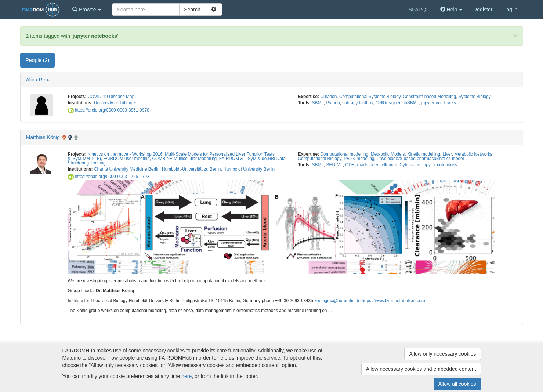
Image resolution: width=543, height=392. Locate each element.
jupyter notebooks (439, 103)
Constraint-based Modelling (429, 97)
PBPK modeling (359, 159)
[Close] (515, 35)
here (187, 376)
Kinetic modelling (424, 154)
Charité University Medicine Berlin (127, 169)
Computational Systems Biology (370, 97)
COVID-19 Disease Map (111, 97)
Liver (447, 154)
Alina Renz (39, 80)
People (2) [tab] (38, 60)
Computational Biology (320, 159)
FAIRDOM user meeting (127, 159)
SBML (318, 103)
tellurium (389, 165)
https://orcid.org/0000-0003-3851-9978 (109, 110)
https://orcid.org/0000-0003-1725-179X (109, 177)
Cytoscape (410, 165)
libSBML (411, 103)
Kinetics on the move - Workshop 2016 (125, 154)
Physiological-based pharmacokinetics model (420, 159)
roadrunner (368, 165)
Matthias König (43, 137)
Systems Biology (475, 97)
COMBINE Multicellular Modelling (184, 159)
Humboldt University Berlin (249, 169)
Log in (510, 10)
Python (333, 103)
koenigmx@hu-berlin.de (337, 301)
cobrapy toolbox (358, 103)
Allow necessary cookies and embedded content (421, 369)
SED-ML (335, 165)
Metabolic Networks (473, 154)
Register (483, 10)
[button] (87, 10)
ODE (350, 165)
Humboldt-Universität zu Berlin (191, 169)
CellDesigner (388, 103)
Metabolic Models (388, 154)
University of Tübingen (116, 103)
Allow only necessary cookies (442, 354)
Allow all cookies (457, 384)
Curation (328, 97)
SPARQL (419, 10)
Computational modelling (344, 154)
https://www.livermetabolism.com (393, 301)
